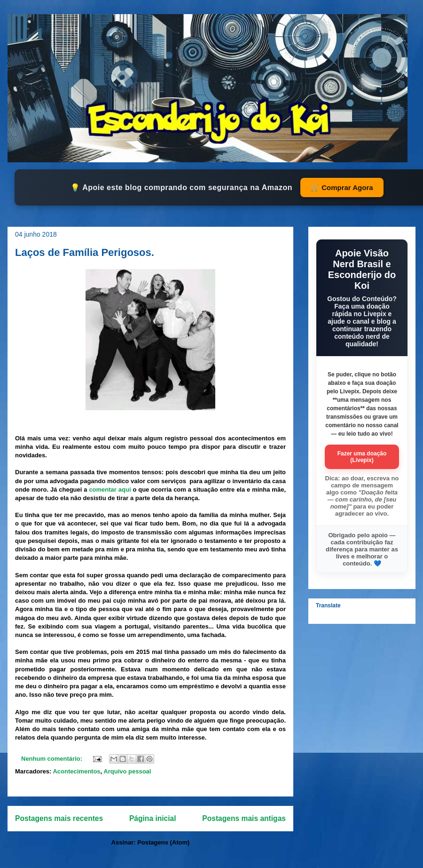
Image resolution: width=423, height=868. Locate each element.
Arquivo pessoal (127, 771)
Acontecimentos (76, 771)
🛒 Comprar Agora (342, 187)
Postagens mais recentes (59, 818)
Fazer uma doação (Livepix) (362, 457)
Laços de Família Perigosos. (85, 252)
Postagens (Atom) (163, 842)
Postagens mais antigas (244, 818)
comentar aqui (110, 490)
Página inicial (153, 818)
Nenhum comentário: (53, 759)
